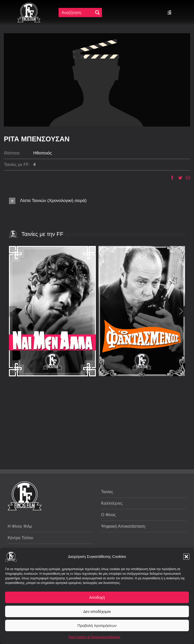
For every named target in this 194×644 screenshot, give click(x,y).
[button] (186, 557)
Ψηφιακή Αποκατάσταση (123, 526)
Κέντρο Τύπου (20, 538)
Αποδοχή (97, 597)
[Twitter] (178, 178)
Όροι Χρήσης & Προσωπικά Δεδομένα (95, 637)
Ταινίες (107, 492)
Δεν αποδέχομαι (97, 611)
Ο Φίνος (109, 515)
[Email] (186, 178)
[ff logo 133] (29, 5)
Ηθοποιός (43, 153)
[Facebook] (170, 178)
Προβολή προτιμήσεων (97, 625)
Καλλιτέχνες (112, 503)
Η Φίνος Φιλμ (20, 526)
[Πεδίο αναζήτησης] (77, 13)
